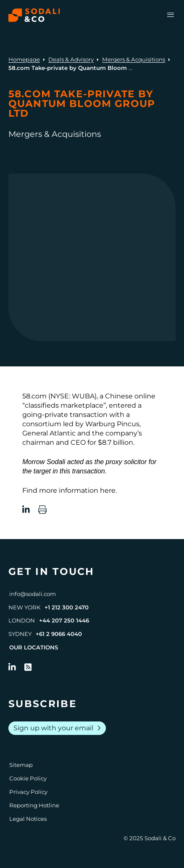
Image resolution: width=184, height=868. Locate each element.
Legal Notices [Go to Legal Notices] (28, 819)
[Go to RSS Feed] (28, 667)
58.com (34, 396)
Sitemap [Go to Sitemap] (21, 765)
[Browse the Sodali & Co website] (34, 15)
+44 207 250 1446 (64, 620)
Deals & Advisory (71, 59)
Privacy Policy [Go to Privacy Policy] (28, 792)
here (108, 490)
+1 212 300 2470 (67, 607)
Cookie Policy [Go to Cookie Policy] (28, 778)
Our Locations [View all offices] (34, 647)
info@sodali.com (33, 594)
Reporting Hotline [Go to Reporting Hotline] (34, 805)
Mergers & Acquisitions (134, 59)
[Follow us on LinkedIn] (12, 667)
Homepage (24, 59)
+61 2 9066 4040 (59, 634)
